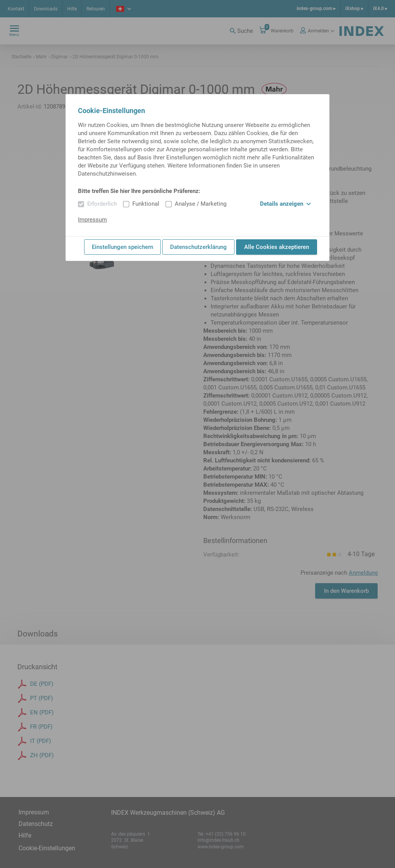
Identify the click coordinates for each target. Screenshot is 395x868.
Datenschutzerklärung (198, 247)
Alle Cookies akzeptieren (277, 247)
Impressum (92, 220)
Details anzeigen (285, 204)
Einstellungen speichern (122, 247)
